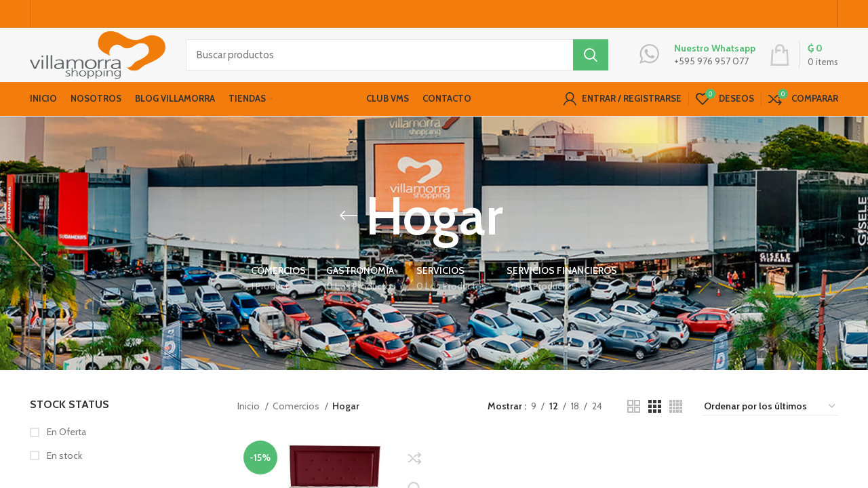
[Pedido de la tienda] (770, 424)
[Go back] (349, 234)
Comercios (297, 424)
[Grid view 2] (634, 425)
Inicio (250, 424)
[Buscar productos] (397, 64)
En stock (63, 473)
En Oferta (65, 450)
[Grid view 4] (676, 425)
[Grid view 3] (655, 425)
